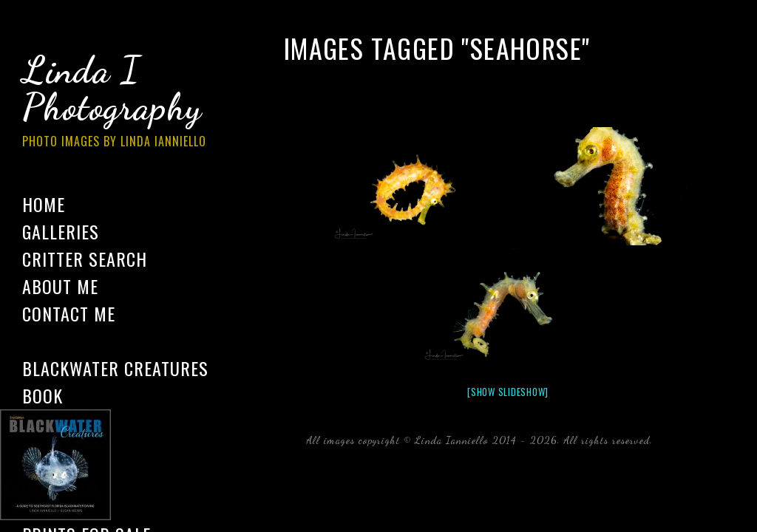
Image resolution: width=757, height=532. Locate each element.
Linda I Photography (126, 103)
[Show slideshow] (508, 392)
